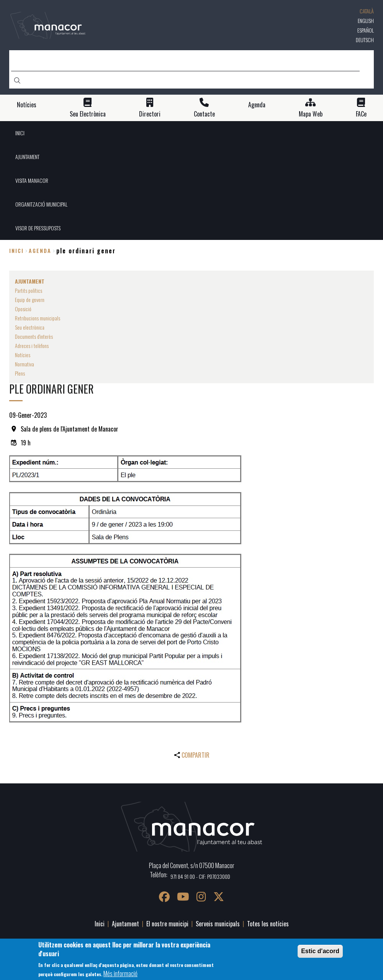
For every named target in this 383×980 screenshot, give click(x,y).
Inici (16, 250)
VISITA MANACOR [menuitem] (32, 180)
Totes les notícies (268, 924)
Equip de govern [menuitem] (30, 300)
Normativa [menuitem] (25, 364)
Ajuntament (125, 924)
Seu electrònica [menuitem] (30, 327)
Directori (150, 114)
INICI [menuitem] (20, 133)
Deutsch (365, 40)
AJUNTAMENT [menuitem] (27, 157)
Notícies (27, 105)
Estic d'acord (320, 951)
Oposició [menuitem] (23, 309)
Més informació (120, 973)
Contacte (204, 114)
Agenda (257, 105)
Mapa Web (311, 114)
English (366, 21)
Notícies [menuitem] (23, 355)
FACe (361, 114)
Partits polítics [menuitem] (29, 290)
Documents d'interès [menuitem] (34, 336)
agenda (40, 250)
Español (366, 30)
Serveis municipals (218, 924)
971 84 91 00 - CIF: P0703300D (200, 876)
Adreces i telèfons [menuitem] (32, 346)
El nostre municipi (167, 924)
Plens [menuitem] (20, 373)
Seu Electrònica (88, 114)
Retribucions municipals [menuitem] (38, 318)
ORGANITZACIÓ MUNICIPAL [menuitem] (41, 204)
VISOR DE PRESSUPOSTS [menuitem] (38, 228)
